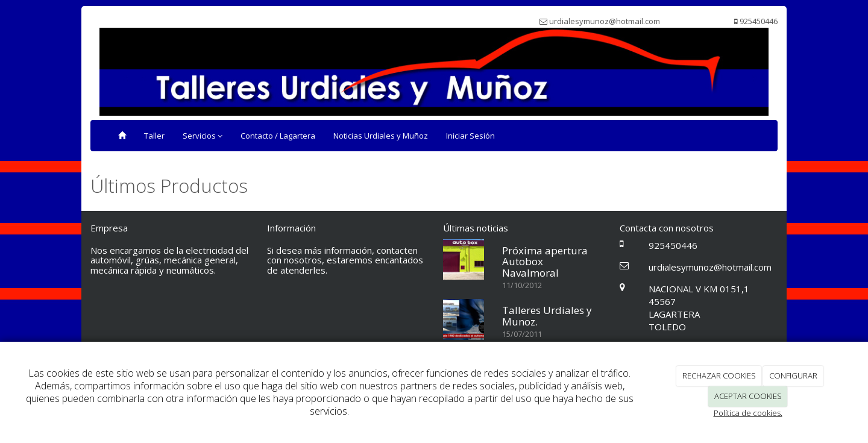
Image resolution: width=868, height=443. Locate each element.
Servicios (203, 136)
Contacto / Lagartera (278, 136)
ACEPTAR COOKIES (748, 396)
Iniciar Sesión (470, 136)
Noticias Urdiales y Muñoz (381, 136)
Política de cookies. (748, 413)
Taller (154, 136)
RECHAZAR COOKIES (719, 375)
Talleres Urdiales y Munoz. (547, 316)
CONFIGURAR (793, 375)
